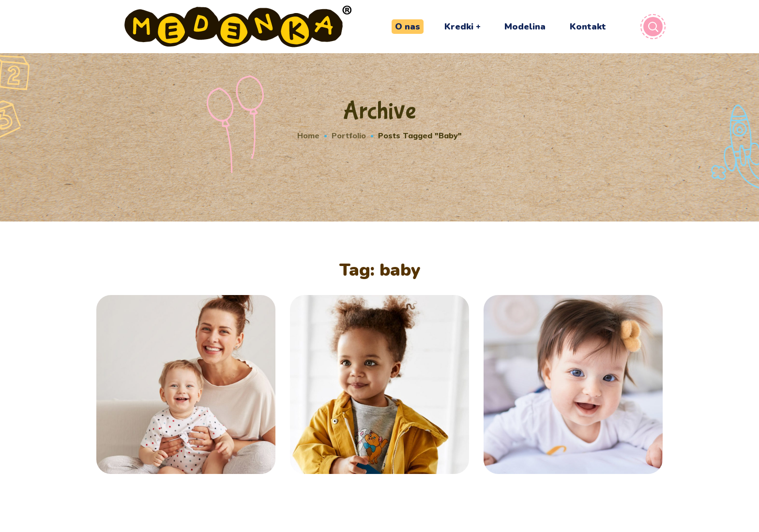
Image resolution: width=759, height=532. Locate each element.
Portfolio (349, 135)
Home (308, 135)
